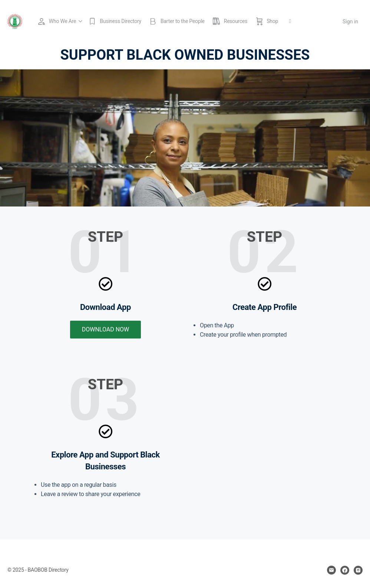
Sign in (350, 22)
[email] (331, 570)
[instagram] (358, 570)
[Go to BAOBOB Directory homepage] (15, 21)
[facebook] (345, 570)
